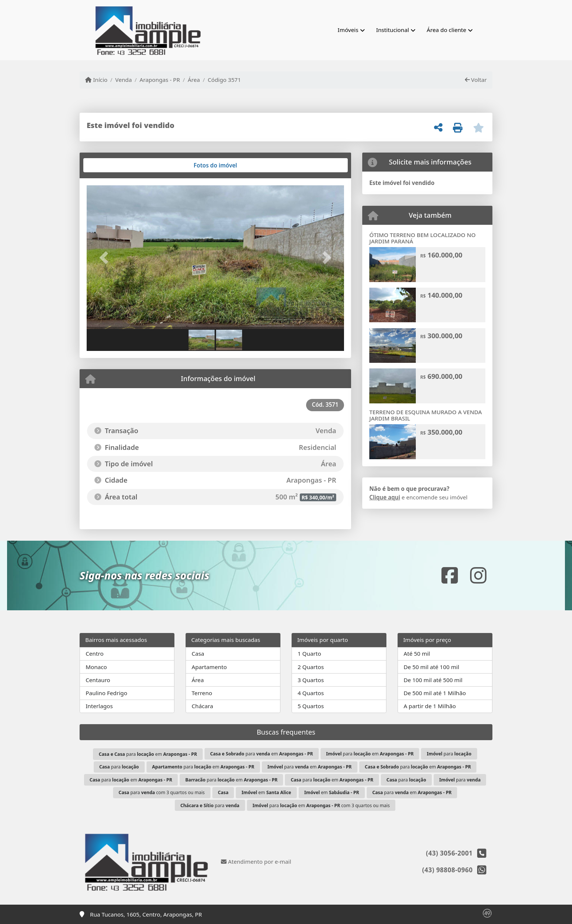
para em (148, 754)
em (266, 792)
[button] (106, 258)
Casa (198, 653)
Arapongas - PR (160, 80)
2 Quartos (311, 667)
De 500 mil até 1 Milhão (435, 693)
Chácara (202, 706)
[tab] (111, 165)
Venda (124, 80)
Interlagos (99, 706)
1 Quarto (309, 653)
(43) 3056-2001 (449, 853)
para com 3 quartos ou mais (162, 792)
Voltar (476, 80)
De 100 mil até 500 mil (433, 680)
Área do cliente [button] (446, 30)
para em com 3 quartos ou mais (321, 805)
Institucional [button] (392, 30)
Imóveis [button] (348, 30)
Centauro (98, 680)
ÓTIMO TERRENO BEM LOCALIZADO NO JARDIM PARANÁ (422, 238)
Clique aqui (385, 497)
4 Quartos (311, 693)
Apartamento (209, 667)
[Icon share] (450, 575)
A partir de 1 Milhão (430, 706)
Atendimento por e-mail (256, 861)
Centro (94, 653)
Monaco (96, 667)
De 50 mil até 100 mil (431, 667)
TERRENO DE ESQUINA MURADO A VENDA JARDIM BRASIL (426, 415)
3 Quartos (311, 680)
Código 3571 (224, 80)
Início (96, 80)
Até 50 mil (417, 653)
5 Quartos (311, 706)
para (449, 754)
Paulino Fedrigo (106, 693)
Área (194, 80)
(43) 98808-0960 (447, 870)
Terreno (202, 693)
